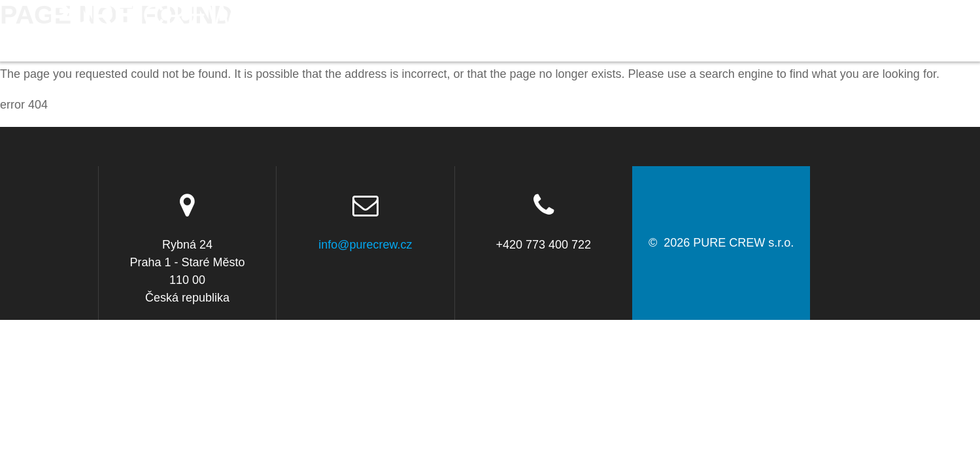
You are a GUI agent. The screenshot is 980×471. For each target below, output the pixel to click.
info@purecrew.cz (365, 245)
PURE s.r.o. (143, 31)
